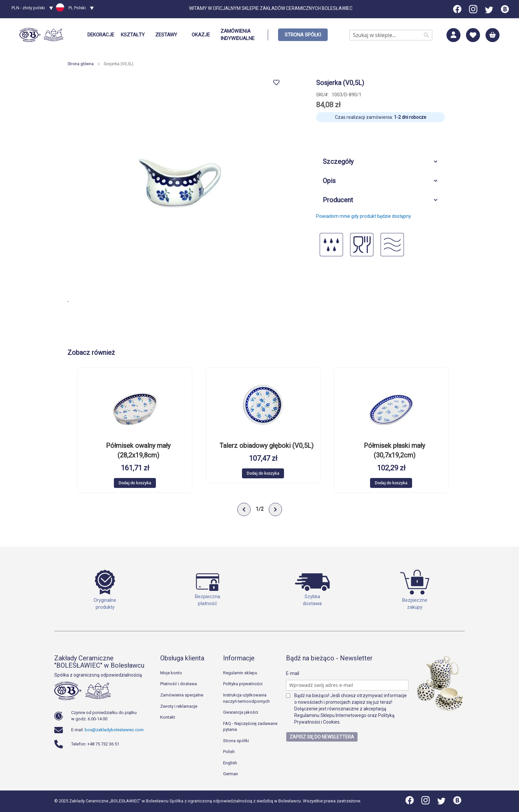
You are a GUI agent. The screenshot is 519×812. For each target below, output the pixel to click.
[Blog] (505, 12)
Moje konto (171, 673)
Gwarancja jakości (241, 712)
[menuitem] (101, 35)
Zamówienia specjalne (182, 695)
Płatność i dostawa (179, 684)
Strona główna (81, 64)
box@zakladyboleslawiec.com (114, 730)
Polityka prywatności (243, 684)
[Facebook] (458, 12)
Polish (229, 752)
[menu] (206, 35)
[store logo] (41, 35)
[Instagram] (473, 12)
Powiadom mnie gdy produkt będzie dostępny (364, 216)
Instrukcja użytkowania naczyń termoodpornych (246, 698)
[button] (32, 9)
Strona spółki (236, 741)
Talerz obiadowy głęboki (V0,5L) (266, 446)
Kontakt (168, 717)
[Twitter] (489, 12)
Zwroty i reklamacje (179, 706)
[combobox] (391, 35)
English (230, 763)
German (231, 774)
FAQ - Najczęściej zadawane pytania (250, 727)
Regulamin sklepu (240, 673)
